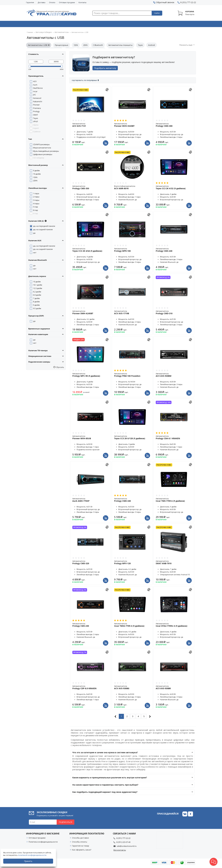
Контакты (82, 2)
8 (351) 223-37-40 (123, 843)
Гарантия (30, 2)
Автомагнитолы (58, 33)
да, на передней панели (44, 227)
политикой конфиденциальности (33, 855)
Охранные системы (77, 25)
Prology (36, 112)
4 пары (36, 204)
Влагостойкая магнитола (132, 188)
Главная (30, 33)
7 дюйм (36, 299)
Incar (35, 92)
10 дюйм (37, 175)
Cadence (37, 132)
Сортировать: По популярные (84, 81)
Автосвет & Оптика (146, 25)
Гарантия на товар (80, 847)
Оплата (52, 2)
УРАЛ (35, 122)
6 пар (36, 214)
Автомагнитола (90, 126)
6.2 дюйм (37, 292)
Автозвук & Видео (43, 25)
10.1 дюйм (38, 286)
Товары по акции (180, 25)
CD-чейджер (39, 159)
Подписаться (65, 823)
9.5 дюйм (37, 309)
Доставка (41, 2)
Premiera (37, 109)
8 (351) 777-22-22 (123, 839)
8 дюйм (36, 302)
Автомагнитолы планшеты (120, 46)
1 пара (36, 194)
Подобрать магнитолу (106, 69)
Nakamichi (38, 102)
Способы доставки (80, 839)
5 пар (36, 208)
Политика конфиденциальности (43, 843)
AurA (35, 86)
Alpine (36, 126)
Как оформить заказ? (82, 851)
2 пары (36, 198)
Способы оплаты (79, 843)
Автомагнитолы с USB (39, 46)
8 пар (36, 211)
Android (151, 46)
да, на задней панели (43, 230)
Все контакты (120, 851)
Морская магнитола (42, 149)
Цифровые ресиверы (43, 155)
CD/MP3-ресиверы (41, 145)
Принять (29, 861)
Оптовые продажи (67, 2)
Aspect (36, 129)
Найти (157, 13)
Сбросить (60, 368)
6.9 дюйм (37, 296)
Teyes (140, 46)
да (34, 234)
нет (35, 253)
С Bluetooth (98, 46)
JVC (34, 96)
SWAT (36, 116)
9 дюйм (36, 171)
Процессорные (62, 46)
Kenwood (37, 99)
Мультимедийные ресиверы (46, 152)
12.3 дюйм (38, 289)
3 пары (36, 201)
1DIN (76, 46)
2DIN (85, 46)
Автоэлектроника (112, 25)
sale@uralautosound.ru (127, 847)
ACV (35, 82)
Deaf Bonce (38, 89)
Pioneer (36, 106)
